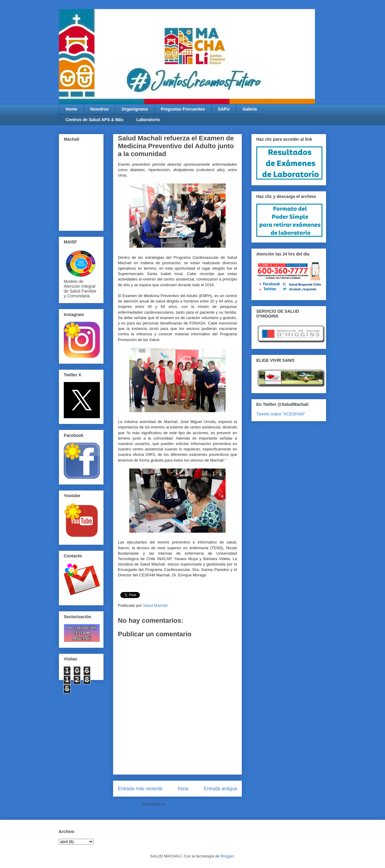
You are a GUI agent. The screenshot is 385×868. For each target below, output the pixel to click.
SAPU (224, 109)
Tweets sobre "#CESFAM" (281, 414)
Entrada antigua (220, 789)
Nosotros (99, 109)
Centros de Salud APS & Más (94, 120)
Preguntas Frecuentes (183, 109)
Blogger (227, 856)
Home (71, 109)
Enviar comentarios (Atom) (190, 804)
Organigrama (135, 109)
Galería (249, 109)
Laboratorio (148, 120)
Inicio (183, 789)
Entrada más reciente (140, 789)
